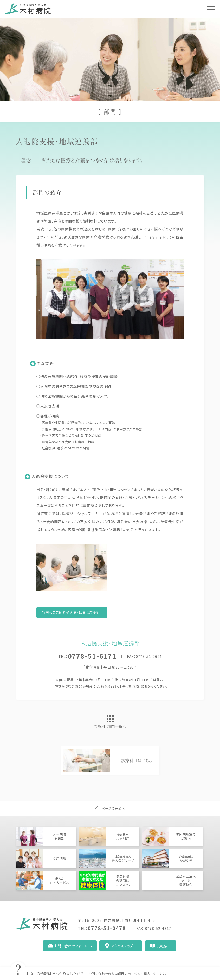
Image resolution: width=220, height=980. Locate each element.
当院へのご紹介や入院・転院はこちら (70, 612)
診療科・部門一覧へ (110, 726)
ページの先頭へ (113, 808)
